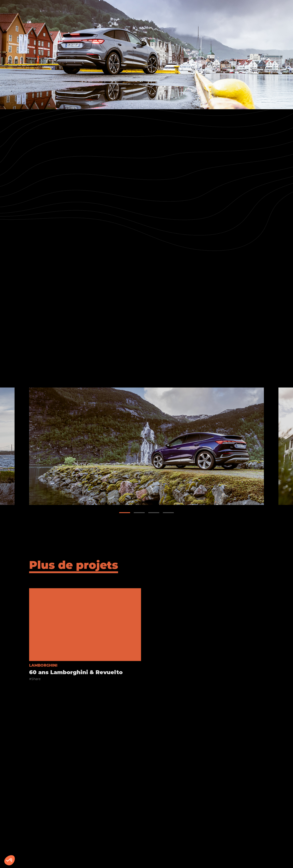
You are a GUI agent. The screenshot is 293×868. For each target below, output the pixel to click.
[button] (125, 516)
